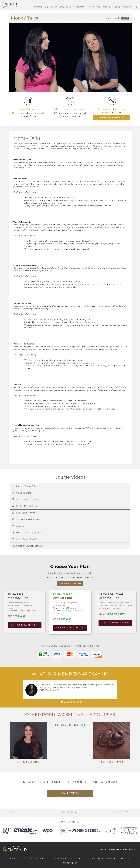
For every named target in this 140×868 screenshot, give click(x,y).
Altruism (19, 526)
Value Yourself (22, 493)
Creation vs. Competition (28, 546)
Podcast (80, 7)
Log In (117, 7)
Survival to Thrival (24, 513)
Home (12, 812)
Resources (65, 7)
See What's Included (70, 584)
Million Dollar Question (27, 533)
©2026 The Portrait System (119, 812)
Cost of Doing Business (27, 506)
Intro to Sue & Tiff (24, 486)
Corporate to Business (26, 519)
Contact (127, 7)
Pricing (107, 7)
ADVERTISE (12, 859)
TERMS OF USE (124, 859)
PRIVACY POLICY (70, 863)
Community (51, 7)
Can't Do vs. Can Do (25, 539)
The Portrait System (9, 5)
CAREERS (33, 859)
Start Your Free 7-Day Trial (25, 625)
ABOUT (23, 859)
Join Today (70, 793)
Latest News (93, 7)
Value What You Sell (25, 500)
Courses (38, 7)
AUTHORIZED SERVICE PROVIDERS (56, 859)
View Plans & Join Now (112, 118)
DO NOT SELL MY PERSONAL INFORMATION (95, 859)
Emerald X (111, 849)
